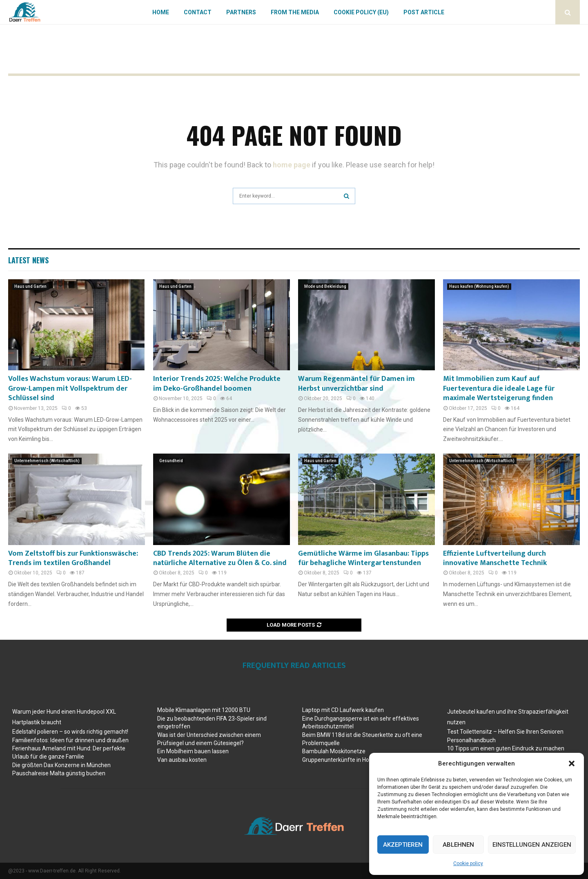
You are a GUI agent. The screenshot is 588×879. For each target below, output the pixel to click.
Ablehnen (458, 845)
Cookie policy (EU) (361, 12)
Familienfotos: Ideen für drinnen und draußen (70, 740)
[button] (572, 763)
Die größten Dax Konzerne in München (61, 765)
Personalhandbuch (471, 740)
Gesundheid (171, 461)
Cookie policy (468, 863)
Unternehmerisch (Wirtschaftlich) (47, 461)
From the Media (295, 12)
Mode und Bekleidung (325, 286)
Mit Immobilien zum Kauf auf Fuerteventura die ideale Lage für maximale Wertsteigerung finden (499, 388)
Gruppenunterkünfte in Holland (342, 760)
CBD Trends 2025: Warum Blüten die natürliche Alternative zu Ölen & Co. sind (220, 558)
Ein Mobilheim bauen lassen (193, 751)
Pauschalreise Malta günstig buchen (59, 773)
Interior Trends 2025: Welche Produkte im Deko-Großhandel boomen (217, 384)
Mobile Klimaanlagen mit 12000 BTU (204, 710)
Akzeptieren (403, 845)
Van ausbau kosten (182, 760)
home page (292, 165)
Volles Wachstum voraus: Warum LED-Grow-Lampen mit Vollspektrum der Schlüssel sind (70, 388)
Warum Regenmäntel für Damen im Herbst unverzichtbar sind (356, 384)
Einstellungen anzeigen (532, 845)
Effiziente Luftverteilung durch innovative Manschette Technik (495, 558)
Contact (198, 12)
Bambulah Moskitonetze (334, 751)
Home (161, 12)
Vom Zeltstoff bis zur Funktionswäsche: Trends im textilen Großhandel (73, 558)
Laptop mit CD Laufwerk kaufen (343, 710)
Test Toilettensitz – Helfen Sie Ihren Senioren (505, 732)
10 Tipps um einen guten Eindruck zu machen (506, 748)
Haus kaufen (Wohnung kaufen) (479, 286)
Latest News (28, 260)
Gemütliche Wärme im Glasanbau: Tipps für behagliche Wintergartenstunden (363, 558)
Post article (424, 12)
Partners (241, 12)
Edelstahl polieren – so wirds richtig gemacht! (70, 732)
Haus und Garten (30, 286)
